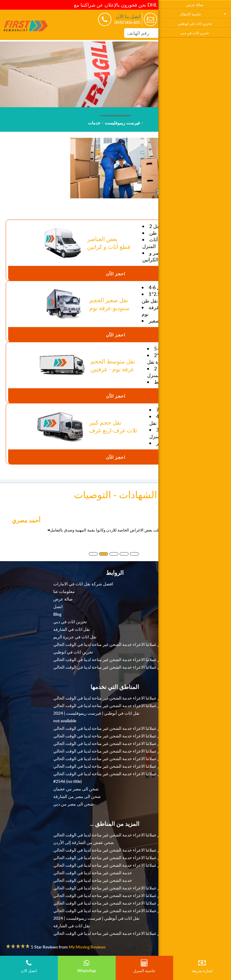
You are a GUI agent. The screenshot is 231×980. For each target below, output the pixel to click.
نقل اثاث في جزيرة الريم (75, 637)
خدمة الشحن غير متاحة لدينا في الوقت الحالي (93, 872)
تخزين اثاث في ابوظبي (195, 23)
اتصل (58, 606)
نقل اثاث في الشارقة (72, 629)
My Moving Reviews (87, 947)
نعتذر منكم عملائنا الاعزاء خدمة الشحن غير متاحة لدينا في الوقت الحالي (115, 644)
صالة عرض (195, 5)
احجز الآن (116, 273)
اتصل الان (29, 966)
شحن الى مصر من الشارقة (77, 796)
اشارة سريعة (202, 966)
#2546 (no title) (68, 781)
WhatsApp (87, 966)
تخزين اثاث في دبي (195, 33)
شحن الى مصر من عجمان (76, 789)
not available (65, 720)
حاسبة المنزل (145, 966)
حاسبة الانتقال (190, 14)
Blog (57, 614)
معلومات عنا (64, 591)
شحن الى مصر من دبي (73, 804)
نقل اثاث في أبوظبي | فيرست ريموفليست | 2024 (96, 713)
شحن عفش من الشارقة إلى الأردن (84, 842)
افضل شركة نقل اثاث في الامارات (83, 584)
